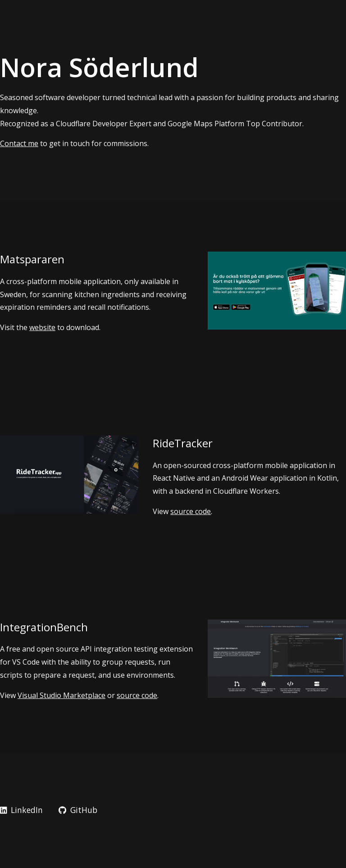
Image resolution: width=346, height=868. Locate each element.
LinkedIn (21, 810)
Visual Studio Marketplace (61, 695)
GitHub (78, 810)
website (42, 327)
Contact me (19, 143)
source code (191, 511)
